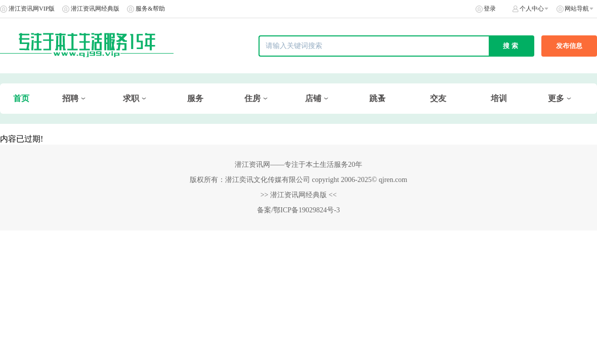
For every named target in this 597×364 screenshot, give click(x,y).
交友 (438, 98)
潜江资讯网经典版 (95, 9)
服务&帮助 (150, 9)
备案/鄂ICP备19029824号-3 (298, 210)
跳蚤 (377, 98)
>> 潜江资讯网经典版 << (299, 195)
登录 (490, 9)
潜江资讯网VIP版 (32, 9)
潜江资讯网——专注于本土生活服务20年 (298, 165)
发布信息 (569, 46)
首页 (21, 98)
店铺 (313, 98)
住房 (252, 98)
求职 (131, 98)
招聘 (70, 98)
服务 (195, 98)
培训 (499, 98)
